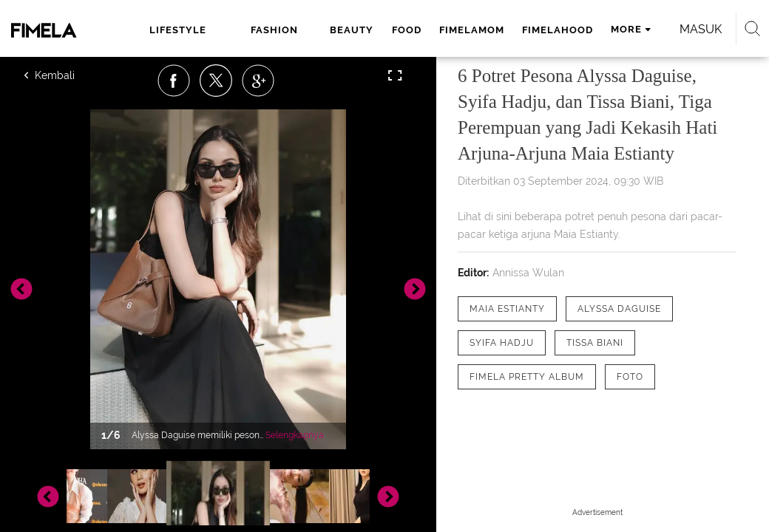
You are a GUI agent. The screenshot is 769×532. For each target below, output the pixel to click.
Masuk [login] (701, 29)
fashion (274, 30)
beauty (352, 30)
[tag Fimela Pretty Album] (527, 377)
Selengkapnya (295, 435)
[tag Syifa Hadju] (502, 343)
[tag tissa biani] (595, 343)
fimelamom (472, 30)
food (407, 30)
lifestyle (178, 30)
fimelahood (558, 30)
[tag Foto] (630, 377)
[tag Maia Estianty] (507, 309)
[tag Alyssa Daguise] (619, 309)
